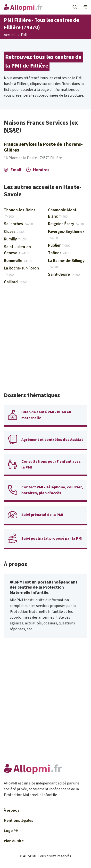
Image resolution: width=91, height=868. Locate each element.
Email (13, 170)
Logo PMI (12, 831)
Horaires (38, 170)
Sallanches (18, 224)
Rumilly (15, 239)
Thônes (60, 253)
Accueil (10, 35)
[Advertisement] (45, 341)
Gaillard (16, 282)
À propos (12, 810)
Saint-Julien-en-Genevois (18, 250)
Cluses (15, 232)
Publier (59, 246)
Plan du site (14, 841)
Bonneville (18, 261)
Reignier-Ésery (66, 224)
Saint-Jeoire (64, 275)
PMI (24, 35)
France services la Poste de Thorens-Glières (43, 147)
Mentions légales (18, 821)
